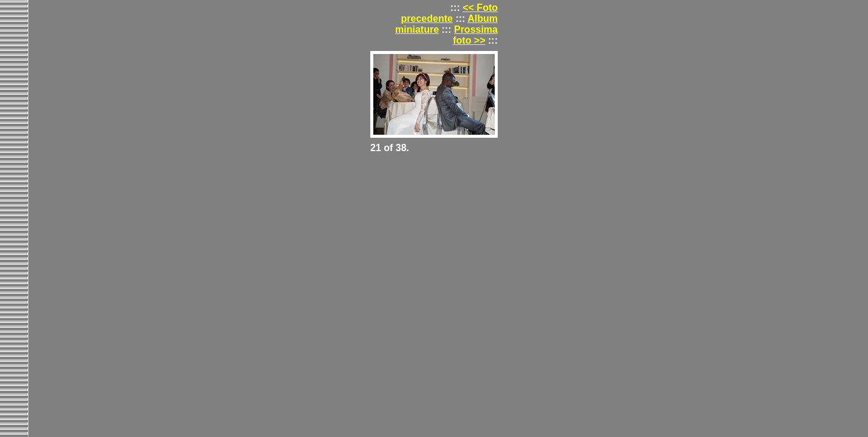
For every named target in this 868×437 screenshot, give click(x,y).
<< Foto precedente (449, 13)
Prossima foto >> (475, 35)
